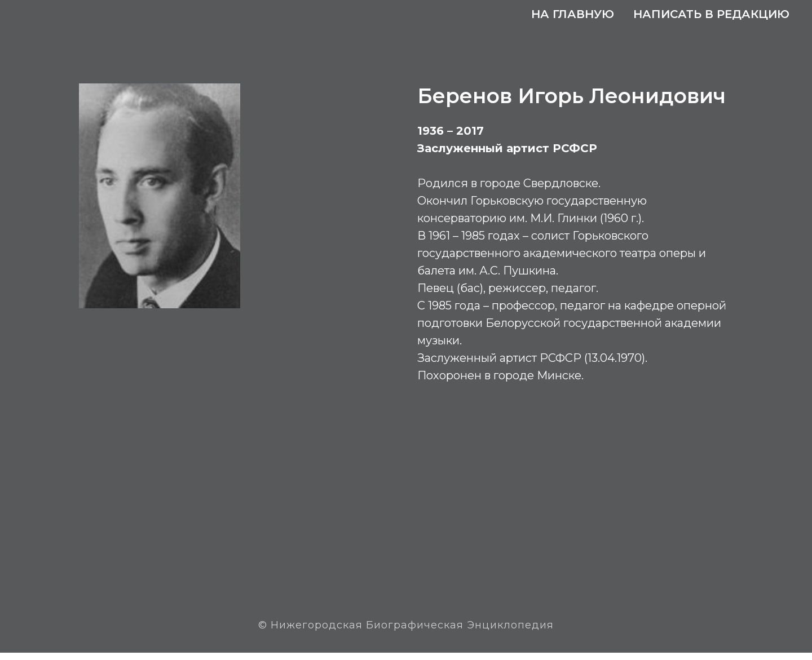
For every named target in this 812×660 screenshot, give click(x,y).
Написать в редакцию (711, 14)
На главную (573, 14)
